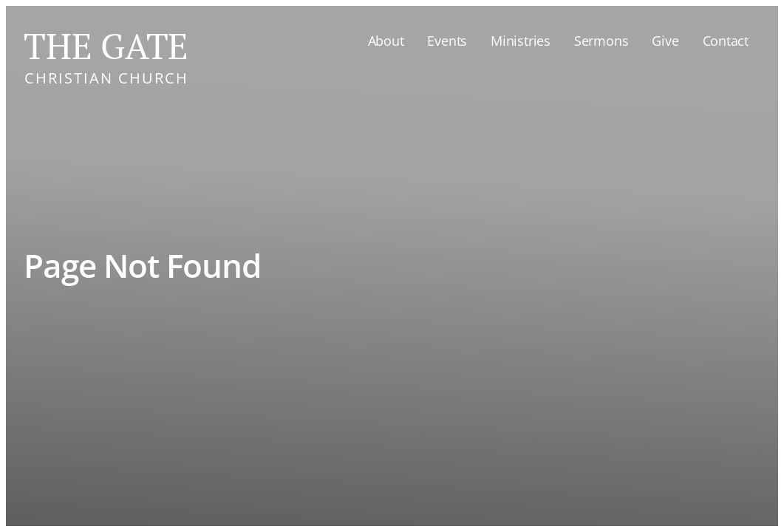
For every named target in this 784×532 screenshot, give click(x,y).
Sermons (601, 41)
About (386, 41)
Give (665, 41)
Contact (726, 41)
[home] (106, 53)
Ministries (521, 41)
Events (447, 41)
